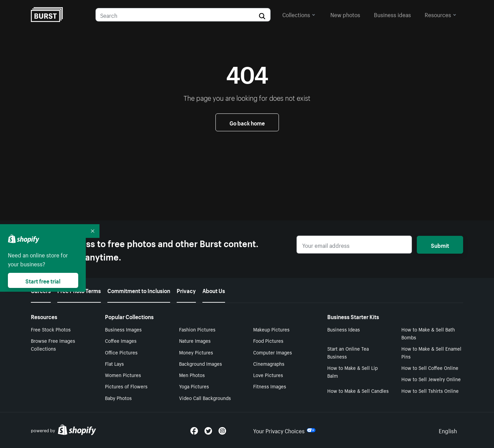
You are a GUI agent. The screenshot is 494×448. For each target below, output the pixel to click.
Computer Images (273, 352)
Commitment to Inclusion (139, 290)
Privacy (186, 290)
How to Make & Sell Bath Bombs (428, 333)
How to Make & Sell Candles (358, 390)
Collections (299, 14)
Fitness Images (270, 386)
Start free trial (43, 280)
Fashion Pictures (197, 329)
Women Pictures (123, 375)
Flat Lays (114, 363)
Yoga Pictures (194, 386)
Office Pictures (121, 352)
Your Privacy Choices (284, 430)
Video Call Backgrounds (205, 398)
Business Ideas (344, 329)
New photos (345, 14)
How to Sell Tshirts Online (430, 390)
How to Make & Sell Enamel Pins (431, 352)
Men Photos (192, 375)
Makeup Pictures (271, 329)
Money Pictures (196, 352)
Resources (440, 14)
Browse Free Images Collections (53, 344)
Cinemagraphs (269, 363)
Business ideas (392, 14)
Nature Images (195, 340)
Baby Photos (118, 398)
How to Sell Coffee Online (430, 367)
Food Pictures (268, 340)
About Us (214, 290)
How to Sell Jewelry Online (431, 379)
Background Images (201, 363)
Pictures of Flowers (126, 386)
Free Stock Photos (51, 329)
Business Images (123, 329)
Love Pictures (268, 375)
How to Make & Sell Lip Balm (352, 371)
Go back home (247, 122)
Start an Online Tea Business (348, 352)
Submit (440, 245)
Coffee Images (121, 340)
